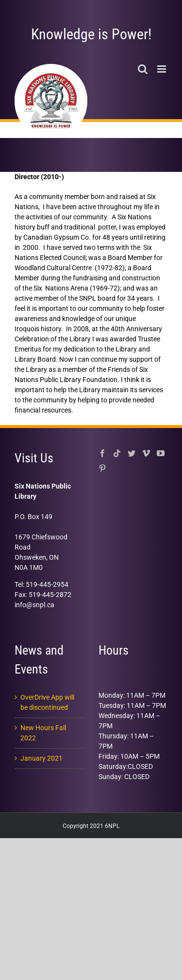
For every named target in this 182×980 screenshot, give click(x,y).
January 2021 (41, 758)
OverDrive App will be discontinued (47, 702)
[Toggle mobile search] (143, 69)
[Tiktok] (117, 453)
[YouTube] (161, 453)
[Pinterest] (102, 468)
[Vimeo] (146, 453)
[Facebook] (102, 453)
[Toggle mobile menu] (162, 69)
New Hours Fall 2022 (43, 733)
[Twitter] (132, 453)
